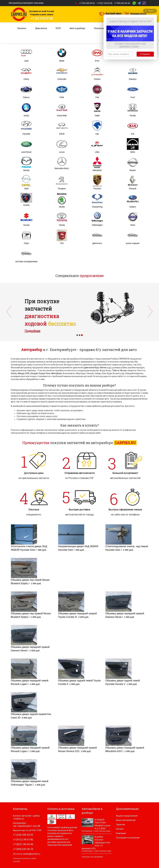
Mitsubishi (97, 170)
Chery (26, 79)
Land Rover (26, 152)
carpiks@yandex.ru (31, 854)
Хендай (34, 373)
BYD (97, 61)
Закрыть (150, 11)
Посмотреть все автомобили (92, 857)
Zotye (26, 243)
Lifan (97, 152)
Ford (133, 97)
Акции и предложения (127, 816)
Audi (26, 61)
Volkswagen (97, 225)
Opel (26, 189)
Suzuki (26, 225)
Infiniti (62, 134)
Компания (121, 833)
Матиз (103, 368)
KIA (133, 134)
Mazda (26, 170)
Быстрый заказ (114, 13)
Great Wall (62, 116)
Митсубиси (56, 373)
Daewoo (133, 79)
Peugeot (62, 189)
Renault (133, 189)
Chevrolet (62, 79)
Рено (48, 373)
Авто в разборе (77, 28)
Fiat (97, 97)
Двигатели (41, 28)
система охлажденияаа (26, 261)
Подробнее (33, 331)
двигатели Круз (92, 368)
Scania (26, 205)
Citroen (97, 79)
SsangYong (97, 207)
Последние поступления (128, 838)
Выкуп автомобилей (126, 820)
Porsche (97, 189)
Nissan (133, 170)
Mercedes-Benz (62, 168)
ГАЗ (62, 243)
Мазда (21, 373)
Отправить (145, 54)
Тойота (116, 370)
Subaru (133, 207)
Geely (26, 116)
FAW (62, 97)
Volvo (133, 225)
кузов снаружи (133, 243)
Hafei (97, 116)
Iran (97, 134)
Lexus (62, 152)
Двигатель (97, 243)
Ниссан (123, 370)
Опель (14, 373)
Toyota (62, 225)
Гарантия (120, 825)
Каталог (22, 28)
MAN (133, 152)
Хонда (42, 373)
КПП (58, 28)
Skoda (62, 207)
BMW (62, 61)
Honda (133, 116)
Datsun (26, 97)
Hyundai (26, 134)
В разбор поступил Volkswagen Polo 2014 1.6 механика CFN (96, 843)
